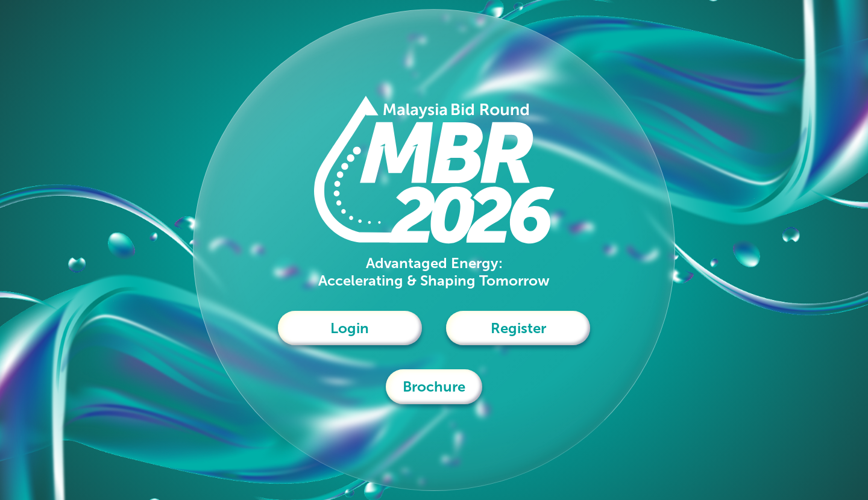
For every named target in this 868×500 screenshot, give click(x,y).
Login (350, 328)
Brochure (434, 386)
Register (518, 328)
